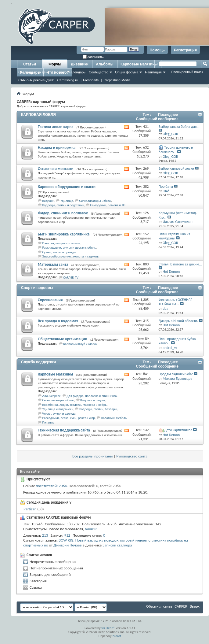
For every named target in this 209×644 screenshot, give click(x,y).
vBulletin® (108, 628)
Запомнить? (94, 57)
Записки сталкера (117, 545)
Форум (55, 64)
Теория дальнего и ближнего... (176, 150)
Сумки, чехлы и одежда (59, 252)
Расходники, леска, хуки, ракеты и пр (69, 418)
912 (67, 535)
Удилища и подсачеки (58, 409)
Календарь (77, 72)
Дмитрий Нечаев (68, 545)
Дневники (80, 64)
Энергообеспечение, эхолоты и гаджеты (71, 256)
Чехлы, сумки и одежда (59, 414)
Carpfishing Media (117, 80)
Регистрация (185, 50)
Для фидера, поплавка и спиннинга (92, 396)
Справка (59, 72)
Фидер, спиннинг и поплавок (63, 213)
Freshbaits (91, 80)
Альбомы (105, 64)
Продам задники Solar (176, 374)
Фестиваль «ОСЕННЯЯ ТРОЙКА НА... (176, 302)
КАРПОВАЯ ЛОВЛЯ (38, 115)
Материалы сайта (53, 264)
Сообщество (99, 72)
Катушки (48, 201)
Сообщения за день (34, 72)
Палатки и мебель (114, 418)
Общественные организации (63, 339)
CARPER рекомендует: (36, 80)
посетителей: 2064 (51, 486)
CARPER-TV (71, 278)
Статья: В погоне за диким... (180, 264)
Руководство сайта (132, 456)
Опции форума (127, 72)
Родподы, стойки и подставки (63, 205)
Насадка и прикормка (57, 148)
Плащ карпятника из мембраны (174, 236)
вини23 (91, 529)
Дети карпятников (178, 430)
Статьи (30, 64)
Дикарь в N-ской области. (178, 321)
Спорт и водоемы (37, 288)
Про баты (166, 187)
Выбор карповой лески (177, 168)
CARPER (181, 606)
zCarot (117, 636)
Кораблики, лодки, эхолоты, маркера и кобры (75, 405)
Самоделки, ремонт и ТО (108, 205)
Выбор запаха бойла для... (179, 127)
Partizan (30, 509)
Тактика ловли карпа (56, 127)
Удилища (67, 201)
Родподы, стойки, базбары (98, 409)
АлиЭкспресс (52, 396)
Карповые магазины (139, 64)
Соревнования (50, 300)
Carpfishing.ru (68, 80)
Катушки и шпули (92, 400)
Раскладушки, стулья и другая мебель (69, 248)
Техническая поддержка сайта (64, 430)
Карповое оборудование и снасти (67, 187)
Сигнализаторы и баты (95, 201)
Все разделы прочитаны (92, 456)
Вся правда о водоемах (58, 321)
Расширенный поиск (187, 72)
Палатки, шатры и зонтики (61, 243)
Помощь (157, 50)
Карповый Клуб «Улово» (80, 344)
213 (45, 535)
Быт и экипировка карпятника (64, 234)
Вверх (195, 606)
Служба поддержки (38, 362)
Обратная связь (159, 606)
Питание (49, 422)
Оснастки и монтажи (56, 169)
